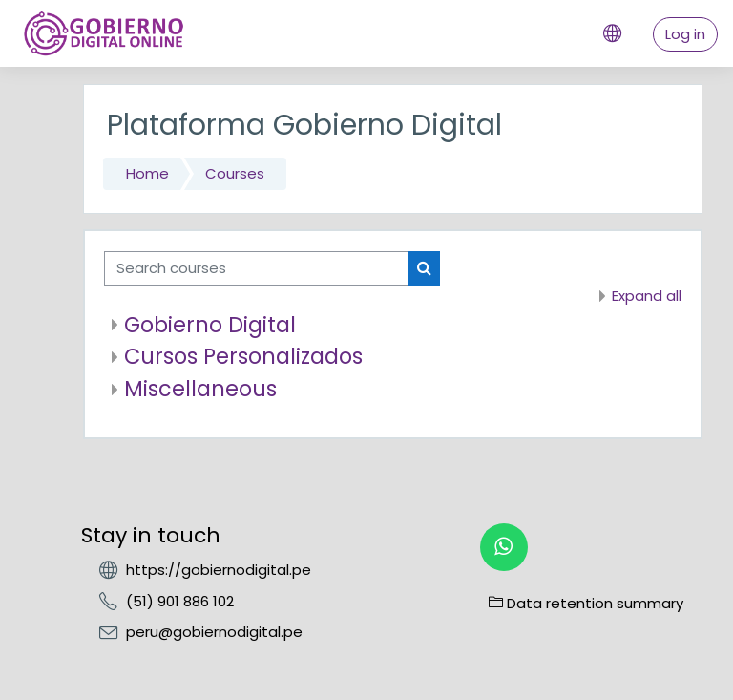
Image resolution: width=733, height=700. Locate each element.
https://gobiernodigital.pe (219, 570)
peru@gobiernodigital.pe (214, 632)
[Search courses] (256, 268)
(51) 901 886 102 (180, 601)
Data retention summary (586, 603)
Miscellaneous (200, 389)
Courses (235, 173)
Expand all (647, 296)
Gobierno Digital (210, 325)
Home (147, 173)
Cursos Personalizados (243, 356)
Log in (685, 34)
